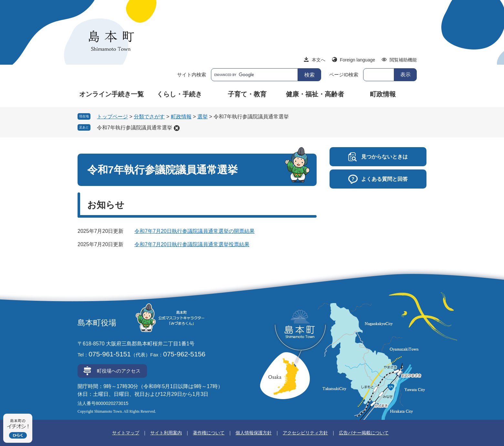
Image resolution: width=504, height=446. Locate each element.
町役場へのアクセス (119, 371)
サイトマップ (126, 433)
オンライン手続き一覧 (111, 94)
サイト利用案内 (166, 433)
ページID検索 (344, 75)
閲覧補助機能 (403, 60)
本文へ (319, 60)
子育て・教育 (247, 94)
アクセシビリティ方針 (305, 433)
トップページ (112, 117)
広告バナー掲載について (364, 433)
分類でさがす (149, 117)
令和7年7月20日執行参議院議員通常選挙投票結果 (192, 244)
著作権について (209, 433)
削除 (177, 128)
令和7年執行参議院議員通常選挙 (135, 128)
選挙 (203, 117)
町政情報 (383, 94)
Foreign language (357, 60)
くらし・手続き (179, 94)
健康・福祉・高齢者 (315, 94)
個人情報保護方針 (254, 433)
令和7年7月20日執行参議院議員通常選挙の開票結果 (194, 231)
